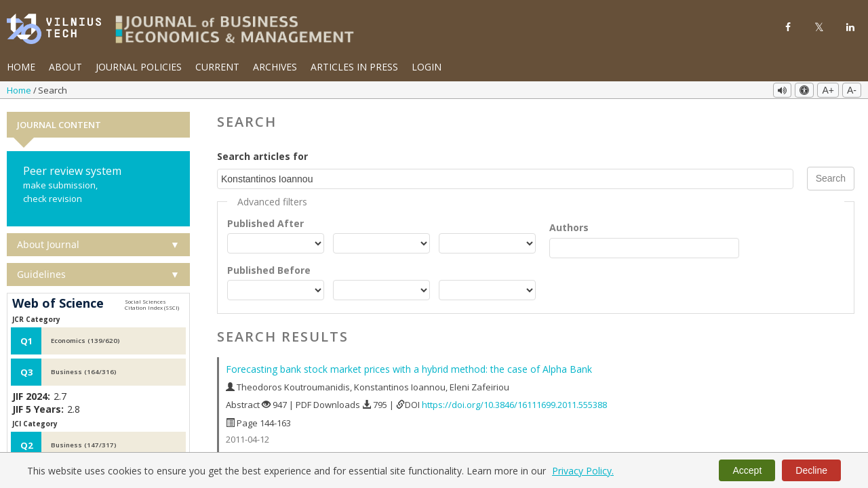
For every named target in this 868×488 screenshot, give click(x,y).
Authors (569, 227)
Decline (811, 470)
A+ (828, 90)
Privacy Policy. (583, 471)
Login (427, 67)
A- (852, 90)
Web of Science (58, 304)
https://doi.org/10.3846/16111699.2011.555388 (514, 405)
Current (217, 67)
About (65, 67)
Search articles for (262, 156)
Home (21, 67)
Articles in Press (354, 67)
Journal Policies (139, 67)
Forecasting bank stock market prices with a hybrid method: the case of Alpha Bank (409, 369)
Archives (275, 67)
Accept (747, 470)
